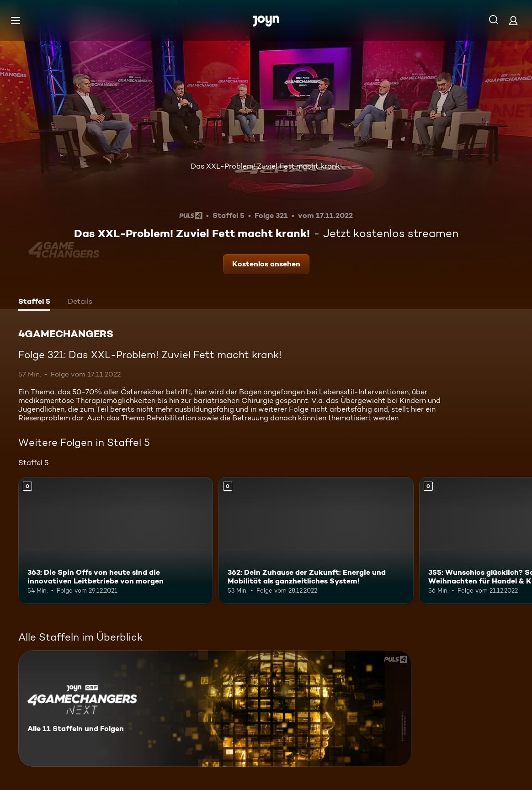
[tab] (34, 302)
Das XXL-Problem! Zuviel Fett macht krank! (266, 166)
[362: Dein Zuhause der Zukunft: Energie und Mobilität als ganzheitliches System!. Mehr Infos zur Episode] (316, 540)
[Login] (513, 20)
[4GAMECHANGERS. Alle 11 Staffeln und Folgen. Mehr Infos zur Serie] (215, 708)
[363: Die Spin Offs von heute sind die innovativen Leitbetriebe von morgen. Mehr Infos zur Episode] (116, 540)
